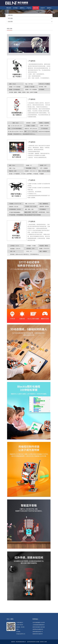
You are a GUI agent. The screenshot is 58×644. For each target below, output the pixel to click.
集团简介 (49, 8)
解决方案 (36, 8)
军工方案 (30, 18)
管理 (46, 642)
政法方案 (30, 22)
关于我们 (15, 8)
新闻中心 (22, 8)
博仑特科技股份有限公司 (21, 642)
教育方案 (17, 25)
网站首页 (9, 8)
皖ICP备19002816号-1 (32, 642)
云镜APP (43, 8)
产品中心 (29, 8)
